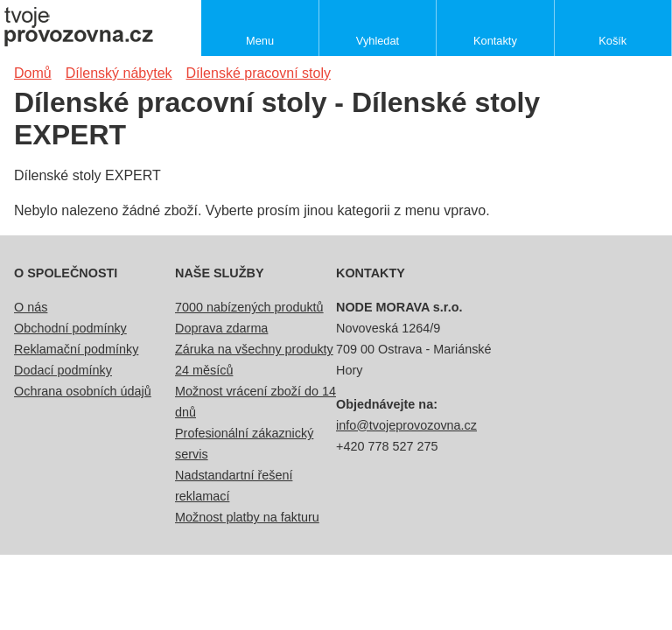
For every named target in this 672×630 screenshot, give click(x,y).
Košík (612, 41)
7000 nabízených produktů (249, 307)
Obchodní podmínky (70, 328)
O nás (31, 307)
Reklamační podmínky (76, 349)
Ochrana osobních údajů (83, 391)
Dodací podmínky (63, 370)
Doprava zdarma (221, 328)
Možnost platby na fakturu (247, 517)
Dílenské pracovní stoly (259, 73)
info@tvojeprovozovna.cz (406, 425)
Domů (33, 73)
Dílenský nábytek (119, 73)
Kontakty (495, 41)
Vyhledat (378, 41)
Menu (260, 41)
